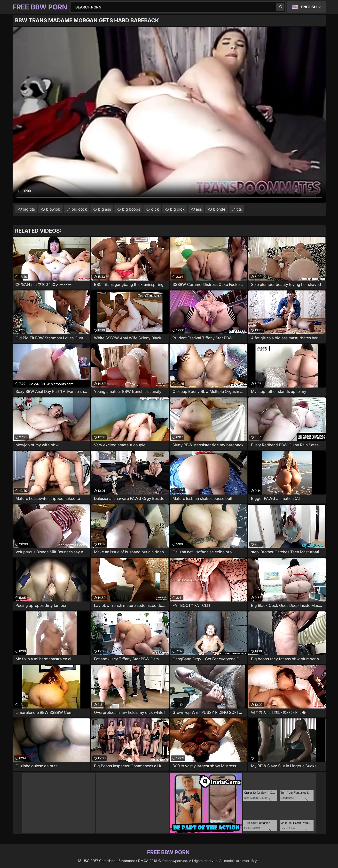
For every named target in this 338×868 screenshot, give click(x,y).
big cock (79, 209)
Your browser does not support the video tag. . (169, 115)
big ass (105, 209)
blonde (219, 209)
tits (239, 209)
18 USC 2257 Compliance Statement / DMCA (113, 861)
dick (155, 209)
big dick (177, 209)
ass (199, 209)
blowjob (53, 209)
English (309, 7)
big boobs (131, 209)
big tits (29, 209)
